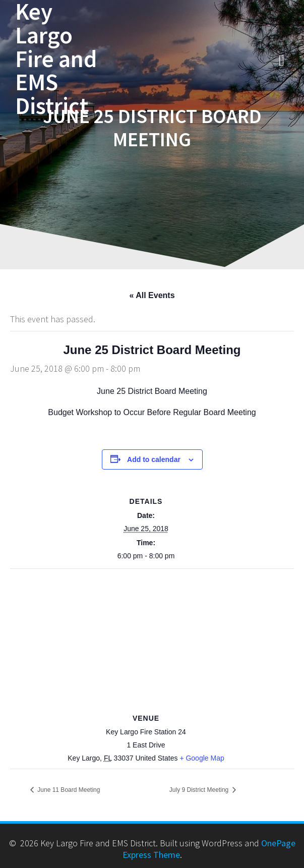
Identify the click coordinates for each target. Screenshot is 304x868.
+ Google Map (202, 758)
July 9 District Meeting (200, 790)
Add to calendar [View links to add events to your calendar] (154, 459)
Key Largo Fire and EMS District (56, 59)
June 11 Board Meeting (68, 790)
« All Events (152, 295)
